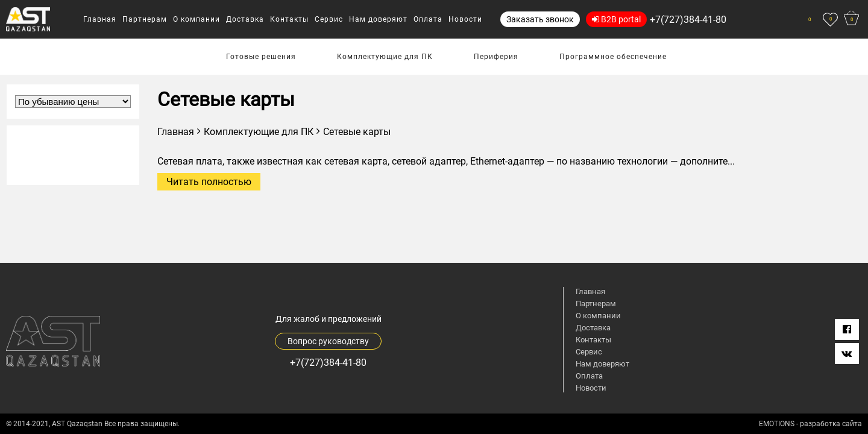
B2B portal (616, 19)
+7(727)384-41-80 (688, 20)
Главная (176, 132)
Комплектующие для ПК (259, 132)
